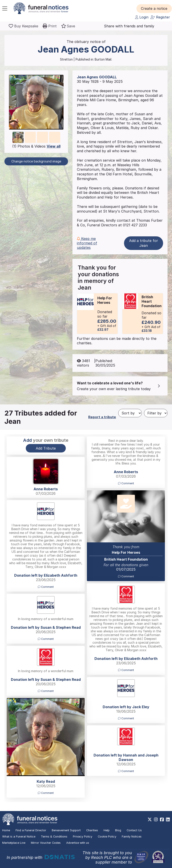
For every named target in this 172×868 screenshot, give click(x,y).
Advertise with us (78, 843)
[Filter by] (156, 413)
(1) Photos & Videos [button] (36, 146)
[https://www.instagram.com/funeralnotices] (156, 819)
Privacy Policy (83, 837)
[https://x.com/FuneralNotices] (150, 819)
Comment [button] (126, 483)
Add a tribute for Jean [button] (144, 243)
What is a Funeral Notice (19, 837)
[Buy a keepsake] (23, 26)
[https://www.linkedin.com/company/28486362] (168, 819)
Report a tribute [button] (102, 417)
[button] (154, 8)
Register (160, 17)
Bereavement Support (66, 830)
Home (6, 830)
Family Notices (132, 837)
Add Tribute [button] (46, 448)
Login (142, 17)
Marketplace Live (14, 843)
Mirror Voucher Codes (46, 843)
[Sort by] (130, 413)
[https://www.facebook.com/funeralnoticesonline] (162, 819)
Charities (92, 830)
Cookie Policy (107, 837)
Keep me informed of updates (87, 243)
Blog (118, 830)
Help (107, 830)
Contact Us (134, 830)
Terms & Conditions (54, 837)
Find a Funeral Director (31, 830)
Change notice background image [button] (36, 161)
